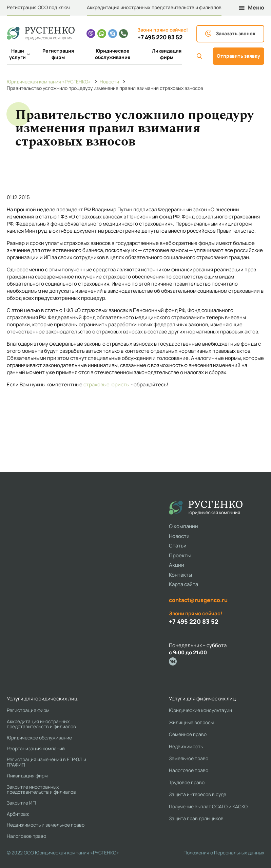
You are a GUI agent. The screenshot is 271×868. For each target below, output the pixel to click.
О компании (183, 526)
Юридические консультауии (200, 710)
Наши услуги (19, 54)
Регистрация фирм (58, 54)
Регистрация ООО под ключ (38, 7)
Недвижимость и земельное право (46, 825)
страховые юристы (107, 384)
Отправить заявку (238, 56)
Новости (179, 536)
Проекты (180, 555)
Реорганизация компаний (36, 748)
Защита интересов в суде (198, 794)
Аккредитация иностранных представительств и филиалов (154, 7)
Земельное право (189, 758)
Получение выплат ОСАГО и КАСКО (208, 806)
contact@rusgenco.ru (198, 600)
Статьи (178, 546)
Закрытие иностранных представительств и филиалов (41, 789)
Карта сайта (183, 584)
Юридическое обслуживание (113, 54)
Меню (251, 8)
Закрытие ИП (21, 803)
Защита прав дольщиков (196, 818)
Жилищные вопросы (191, 722)
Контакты (180, 575)
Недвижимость (186, 746)
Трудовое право (187, 782)
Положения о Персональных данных (224, 853)
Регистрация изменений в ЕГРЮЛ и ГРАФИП (46, 762)
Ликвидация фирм (167, 54)
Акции (177, 565)
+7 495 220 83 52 (160, 37)
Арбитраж (18, 814)
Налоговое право (26, 836)
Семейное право (188, 734)
